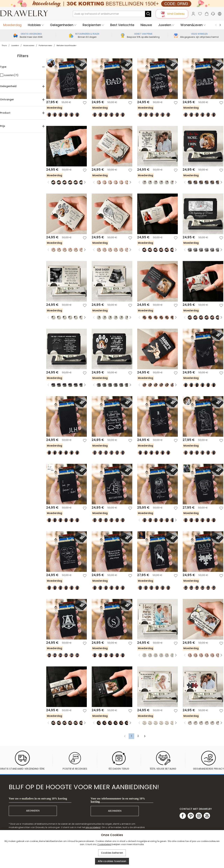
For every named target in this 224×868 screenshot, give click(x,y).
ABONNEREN (33, 811)
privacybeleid (93, 827)
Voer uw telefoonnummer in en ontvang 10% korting (118, 800)
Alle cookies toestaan (112, 861)
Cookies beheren (112, 853)
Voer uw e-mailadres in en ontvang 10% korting (38, 799)
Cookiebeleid (104, 844)
